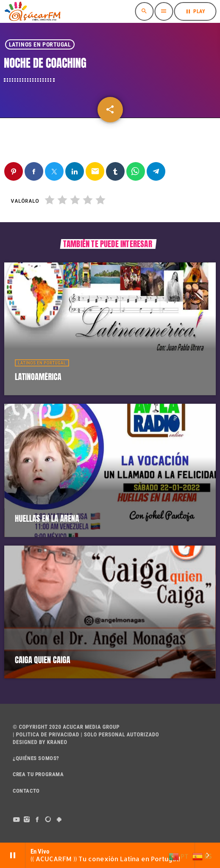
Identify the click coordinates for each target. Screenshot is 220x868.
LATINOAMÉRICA (38, 377)
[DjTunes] (49, 820)
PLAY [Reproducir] (195, 11)
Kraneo (57, 743)
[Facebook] (38, 820)
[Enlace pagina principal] (32, 11)
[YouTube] (16, 820)
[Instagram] (27, 820)
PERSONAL (112, 735)
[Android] (59, 820)
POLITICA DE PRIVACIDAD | (49, 735)
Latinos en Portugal (40, 44)
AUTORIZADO (143, 735)
